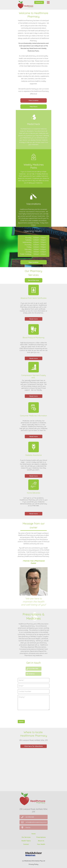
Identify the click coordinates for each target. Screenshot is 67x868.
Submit (21, 721)
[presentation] (31, 715)
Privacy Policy (33, 864)
